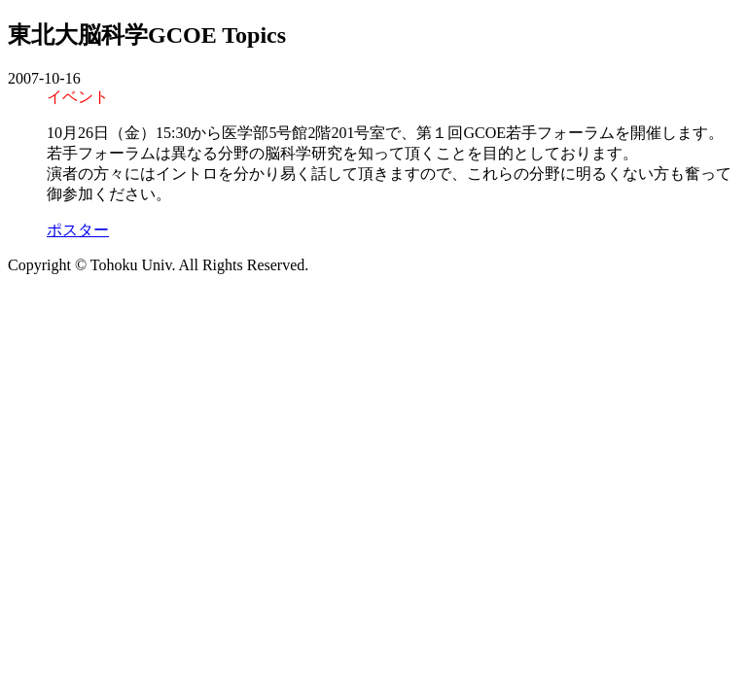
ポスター (78, 230)
